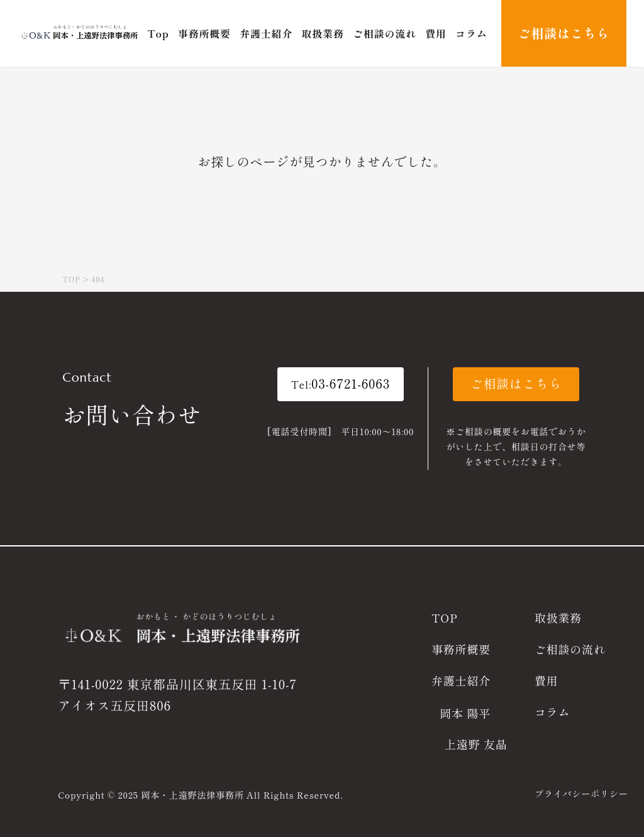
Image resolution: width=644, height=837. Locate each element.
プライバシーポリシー (581, 794)
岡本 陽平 (465, 713)
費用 (547, 680)
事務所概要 (461, 649)
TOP (444, 618)
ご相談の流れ (570, 649)
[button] (341, 384)
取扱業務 (558, 618)
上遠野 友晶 (476, 744)
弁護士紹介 (461, 680)
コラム (552, 712)
